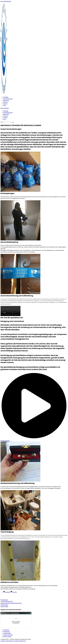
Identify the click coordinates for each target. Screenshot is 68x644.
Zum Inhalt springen (6, 1)
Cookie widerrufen (8, 635)
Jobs (4, 119)
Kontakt (5, 118)
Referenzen (6, 114)
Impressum (6, 630)
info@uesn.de (4, 600)
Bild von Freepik (7, 637)
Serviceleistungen (8, 113)
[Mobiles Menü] (5, 108)
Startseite (6, 111)
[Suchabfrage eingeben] (6, 122)
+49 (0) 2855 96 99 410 (7, 602)
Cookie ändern (7, 633)
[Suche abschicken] (13, 122)
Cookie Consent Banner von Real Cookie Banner (13, 641)
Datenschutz (7, 632)
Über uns (6, 116)
